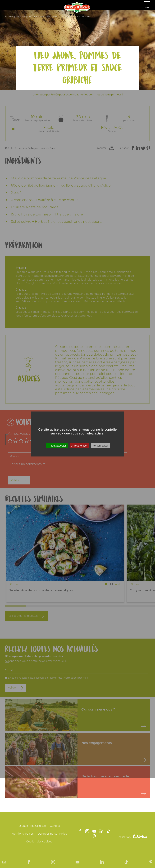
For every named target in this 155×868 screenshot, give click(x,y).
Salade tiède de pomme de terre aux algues (41, 590)
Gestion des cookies (39, 842)
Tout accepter (57, 446)
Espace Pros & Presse (32, 826)
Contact (55, 826)
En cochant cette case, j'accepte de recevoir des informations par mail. (48, 678)
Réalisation (132, 837)
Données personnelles (52, 834)
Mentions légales (23, 834)
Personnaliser (100, 446)
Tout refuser (79, 446)
